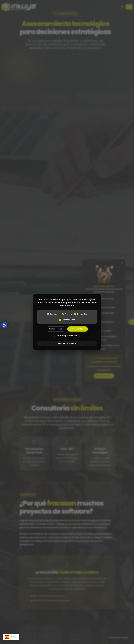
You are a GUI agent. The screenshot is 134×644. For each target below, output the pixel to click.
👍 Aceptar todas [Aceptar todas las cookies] (79, 329)
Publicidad (82, 313)
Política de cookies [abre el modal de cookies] (67, 344)
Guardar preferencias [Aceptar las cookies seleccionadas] (67, 336)
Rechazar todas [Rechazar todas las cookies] (55, 329)
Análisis (67, 313)
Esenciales (52, 313)
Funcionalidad (67, 319)
